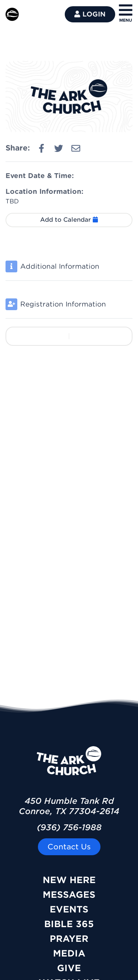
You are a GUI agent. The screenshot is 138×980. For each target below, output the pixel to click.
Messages (69, 895)
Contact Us (69, 847)
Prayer (69, 939)
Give (69, 968)
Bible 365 (69, 924)
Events (69, 909)
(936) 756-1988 (69, 827)
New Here (69, 880)
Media (69, 953)
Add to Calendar (69, 220)
